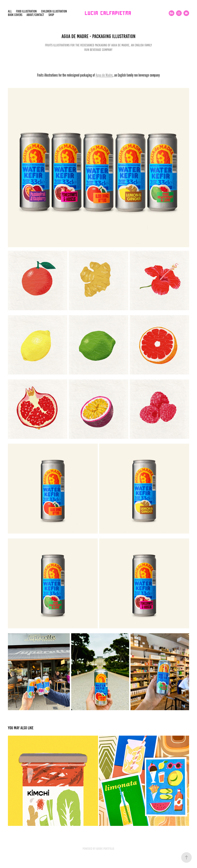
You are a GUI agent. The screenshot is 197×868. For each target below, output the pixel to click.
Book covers (15, 15)
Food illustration (26, 11)
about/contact (35, 15)
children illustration (54, 11)
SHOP (51, 15)
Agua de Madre (104, 75)
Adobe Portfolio (105, 849)
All (10, 11)
